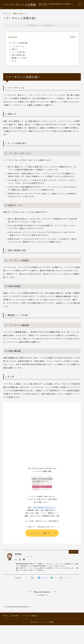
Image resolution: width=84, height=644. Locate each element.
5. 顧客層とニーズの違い (19, 58)
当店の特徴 (18, 14)
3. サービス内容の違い (18, 52)
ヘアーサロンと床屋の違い (18, 43)
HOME (5, 629)
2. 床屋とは (14, 49)
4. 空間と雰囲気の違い (18, 55)
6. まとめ (13, 61)
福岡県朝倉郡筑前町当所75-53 (45, 507)
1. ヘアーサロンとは (17, 46)
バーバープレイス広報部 (20, 5)
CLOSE (73, 37)
